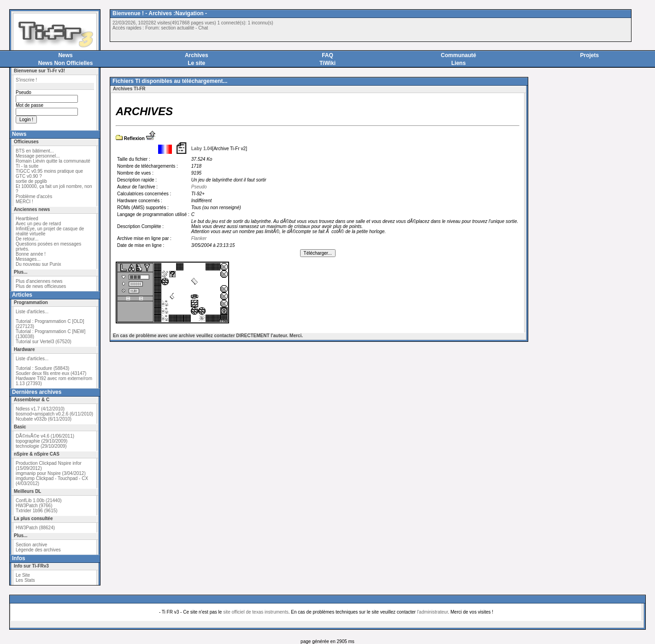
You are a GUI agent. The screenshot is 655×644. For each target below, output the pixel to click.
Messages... (28, 259)
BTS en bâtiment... (35, 151)
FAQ (327, 55)
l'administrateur (433, 612)
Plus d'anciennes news (39, 281)
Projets (590, 55)
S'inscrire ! (26, 80)
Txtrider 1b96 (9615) (37, 511)
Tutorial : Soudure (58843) (42, 368)
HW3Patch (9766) (34, 506)
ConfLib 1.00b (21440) (39, 501)
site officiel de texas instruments (256, 612)
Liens (458, 63)
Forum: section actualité (170, 28)
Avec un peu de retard (38, 224)
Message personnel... (38, 156)
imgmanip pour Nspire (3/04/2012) (51, 473)
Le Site (23, 575)
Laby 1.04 (202, 149)
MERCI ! (24, 202)
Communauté (458, 55)
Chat (203, 28)
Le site (196, 63)
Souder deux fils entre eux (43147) (51, 373)
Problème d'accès (34, 196)
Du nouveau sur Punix (38, 264)
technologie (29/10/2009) (41, 446)
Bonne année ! (31, 254)
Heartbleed (27, 219)
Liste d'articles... (32, 312)
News (65, 55)
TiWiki (327, 63)
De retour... (27, 239)
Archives (197, 55)
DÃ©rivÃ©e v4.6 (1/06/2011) (45, 436)
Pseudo (199, 187)
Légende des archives (38, 550)
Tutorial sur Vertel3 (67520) (44, 342)
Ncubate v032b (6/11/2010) (44, 419)
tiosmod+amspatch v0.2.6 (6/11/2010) (54, 414)
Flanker (199, 238)
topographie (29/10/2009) (41, 441)
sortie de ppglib (31, 181)
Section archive (31, 545)
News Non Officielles (66, 63)
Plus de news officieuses (41, 286)
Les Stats (25, 580)
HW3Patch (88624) (35, 528)
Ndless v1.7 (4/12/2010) (40, 409)
